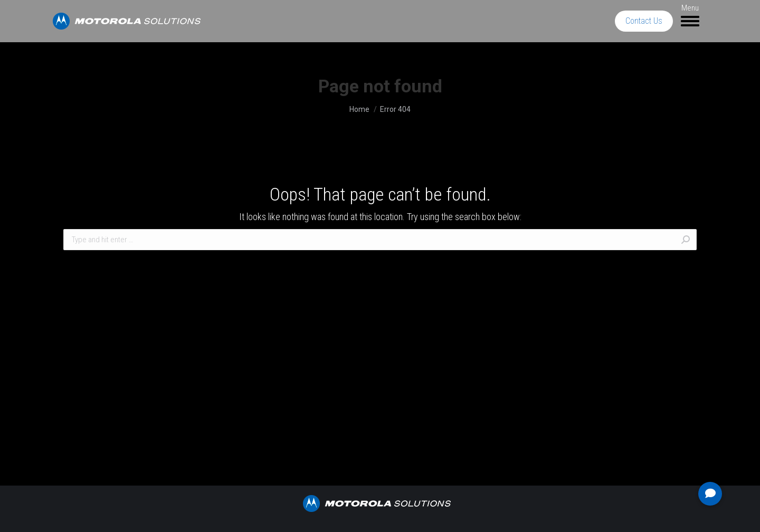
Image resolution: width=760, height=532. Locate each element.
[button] (710, 494)
